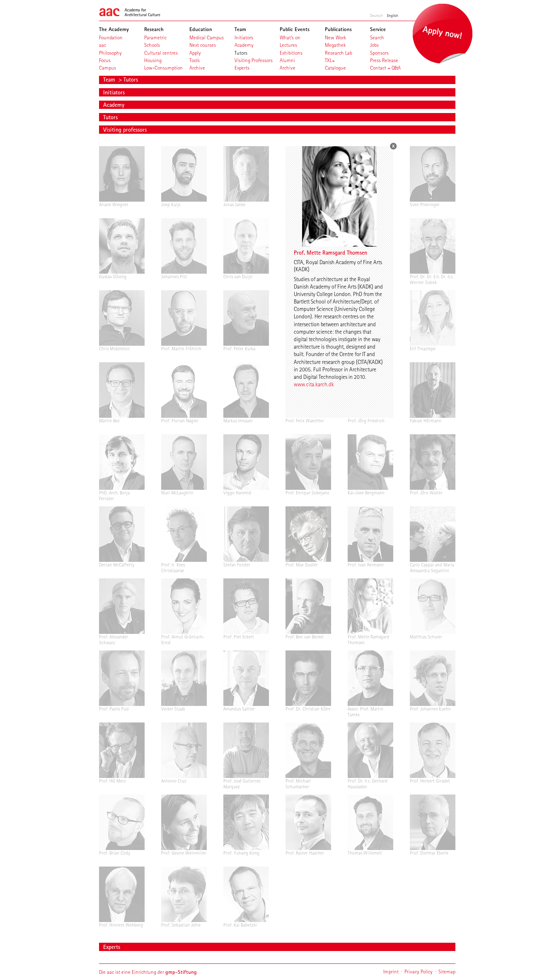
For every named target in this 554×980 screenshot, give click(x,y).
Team (110, 79)
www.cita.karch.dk (314, 384)
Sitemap (447, 972)
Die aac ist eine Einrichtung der (148, 972)
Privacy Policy (419, 972)
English (393, 15)
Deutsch (376, 15)
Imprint (391, 972)
